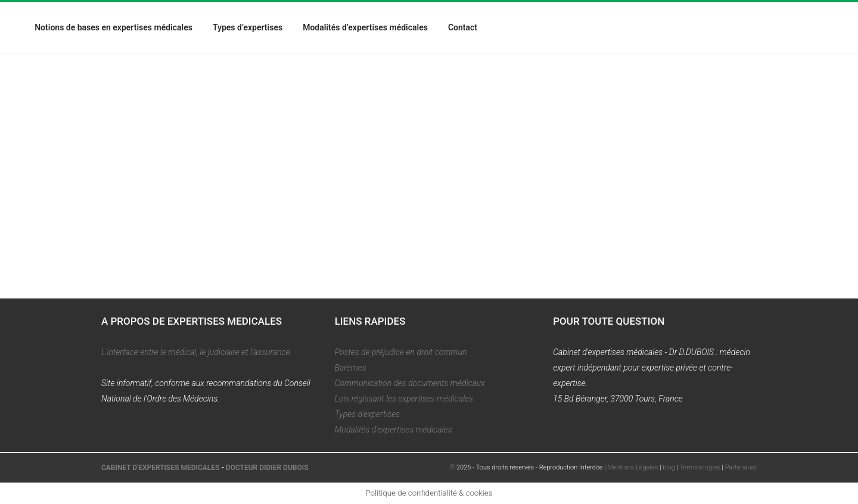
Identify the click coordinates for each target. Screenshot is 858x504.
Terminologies (700, 467)
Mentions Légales (632, 467)
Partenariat (741, 467)
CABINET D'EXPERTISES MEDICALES (160, 468)
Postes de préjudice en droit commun (401, 352)
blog (669, 467)
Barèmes (351, 368)
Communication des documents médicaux (410, 383)
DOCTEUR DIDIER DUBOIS (267, 468)
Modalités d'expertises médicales (394, 430)
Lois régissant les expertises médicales (404, 399)
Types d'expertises (368, 414)
